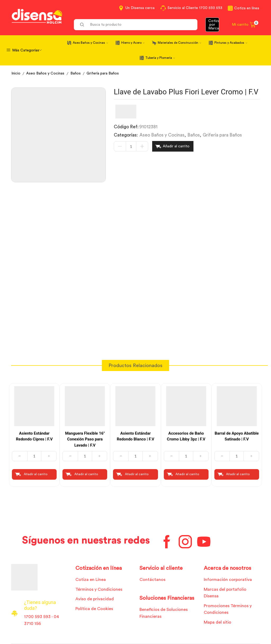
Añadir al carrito (176, 146)
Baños (76, 73)
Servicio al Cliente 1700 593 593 (195, 8)
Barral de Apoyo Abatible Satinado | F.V (237, 436)
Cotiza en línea (247, 8)
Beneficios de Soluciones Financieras (164, 613)
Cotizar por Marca (214, 25)
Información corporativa (228, 580)
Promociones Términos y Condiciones (228, 609)
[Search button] (82, 25)
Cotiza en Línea (91, 580)
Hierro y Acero (133, 43)
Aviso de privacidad (95, 599)
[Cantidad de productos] (131, 146)
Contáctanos (152, 580)
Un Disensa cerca (140, 8)
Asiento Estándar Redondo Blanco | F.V (135, 436)
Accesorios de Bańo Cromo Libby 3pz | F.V (186, 436)
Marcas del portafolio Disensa (225, 593)
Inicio (16, 73)
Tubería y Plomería (160, 58)
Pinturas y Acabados (231, 43)
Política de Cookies (94, 609)
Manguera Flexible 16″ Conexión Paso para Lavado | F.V (85, 439)
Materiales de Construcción (179, 43)
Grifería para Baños (103, 73)
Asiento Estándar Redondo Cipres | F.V (34, 436)
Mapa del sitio (218, 622)
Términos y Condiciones (99, 589)
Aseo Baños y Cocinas (90, 43)
